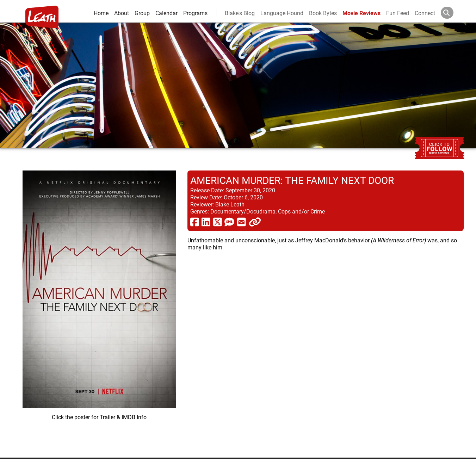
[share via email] (242, 222)
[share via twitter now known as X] (218, 222)
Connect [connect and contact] (425, 13)
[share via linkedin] (206, 222)
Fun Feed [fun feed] (398, 13)
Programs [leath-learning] (195, 13)
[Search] (453, 13)
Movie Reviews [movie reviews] (361, 13)
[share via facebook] (195, 222)
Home (101, 13)
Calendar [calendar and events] (166, 13)
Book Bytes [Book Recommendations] (323, 13)
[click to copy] (255, 222)
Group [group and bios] (142, 13)
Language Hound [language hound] (282, 13)
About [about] (122, 13)
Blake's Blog (240, 13)
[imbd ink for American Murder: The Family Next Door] (99, 308)
